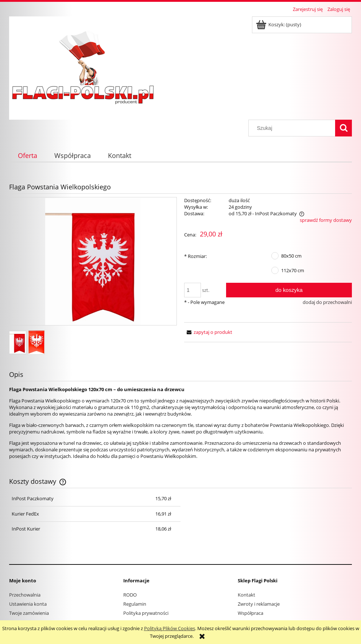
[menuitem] (27, 156)
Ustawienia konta (28, 604)
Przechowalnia (25, 595)
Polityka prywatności (146, 613)
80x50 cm (291, 256)
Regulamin (135, 604)
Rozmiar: (195, 256)
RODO (130, 595)
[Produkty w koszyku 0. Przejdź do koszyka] (279, 24)
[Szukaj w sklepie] (294, 128)
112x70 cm (293, 270)
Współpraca (251, 613)
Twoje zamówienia (29, 613)
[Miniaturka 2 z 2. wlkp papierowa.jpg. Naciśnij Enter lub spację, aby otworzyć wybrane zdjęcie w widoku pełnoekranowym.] (36, 342)
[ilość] (193, 290)
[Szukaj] (343, 128)
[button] (208, 332)
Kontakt (247, 595)
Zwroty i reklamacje (259, 604)
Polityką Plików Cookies (170, 628)
